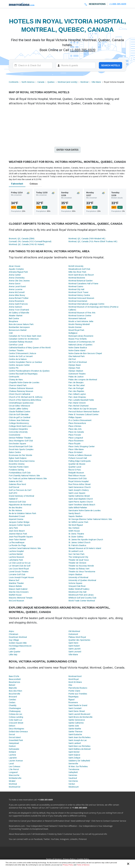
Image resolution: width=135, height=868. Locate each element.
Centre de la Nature (18, 359)
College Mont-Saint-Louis (20, 426)
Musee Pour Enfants (78, 339)
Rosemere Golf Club (78, 478)
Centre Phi (14, 368)
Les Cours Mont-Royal (19, 569)
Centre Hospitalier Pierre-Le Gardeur (25, 362)
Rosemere (73, 702)
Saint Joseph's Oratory (79, 490)
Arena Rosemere (16, 301)
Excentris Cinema (17, 464)
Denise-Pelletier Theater (20, 438)
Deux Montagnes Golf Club (21, 441)
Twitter (47, 839)
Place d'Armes (75, 426)
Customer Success (72, 834)
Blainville (13, 688)
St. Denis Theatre (76, 534)
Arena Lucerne (16, 289)
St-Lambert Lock (76, 551)
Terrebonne (74, 769)
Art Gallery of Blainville (19, 313)
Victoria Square (75, 583)
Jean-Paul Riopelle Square (21, 537)
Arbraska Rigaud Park (18, 272)
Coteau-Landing (16, 717)
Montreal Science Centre (80, 315)
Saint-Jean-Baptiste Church (81, 499)
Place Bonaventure (77, 423)
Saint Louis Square (77, 493)
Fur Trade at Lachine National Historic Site (28, 478)
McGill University (76, 266)
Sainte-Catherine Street (79, 496)
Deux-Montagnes (16, 729)
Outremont (73, 634)
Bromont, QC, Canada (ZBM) (22, 238)
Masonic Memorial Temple (21, 598)
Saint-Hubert (74, 646)
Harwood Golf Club (17, 502)
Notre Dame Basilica (78, 347)
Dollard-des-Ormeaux (18, 731)
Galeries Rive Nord (17, 484)
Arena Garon (15, 283)
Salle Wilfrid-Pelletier (78, 507)
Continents (14, 82)
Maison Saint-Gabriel (18, 589)
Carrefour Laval (16, 345)
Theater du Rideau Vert (79, 569)
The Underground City (78, 557)
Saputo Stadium (75, 516)
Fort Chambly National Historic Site (24, 475)
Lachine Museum (16, 557)
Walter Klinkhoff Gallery (79, 589)
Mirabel (12, 781)
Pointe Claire (74, 691)
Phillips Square (75, 417)
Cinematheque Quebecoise (21, 403)
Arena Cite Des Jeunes (19, 281)
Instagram (64, 839)
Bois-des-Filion (15, 691)
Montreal (84, 82)
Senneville (73, 763)
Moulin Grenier (75, 327)
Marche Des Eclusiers (19, 592)
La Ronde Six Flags (17, 545)
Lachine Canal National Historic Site (25, 548)
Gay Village (14, 640)
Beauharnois (14, 682)
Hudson (12, 746)
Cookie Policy (83, 859)
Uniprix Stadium (75, 574)
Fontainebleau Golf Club (20, 473)
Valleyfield (73, 772)
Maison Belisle (15, 586)
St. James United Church (79, 542)
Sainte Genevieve (77, 720)
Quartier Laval (75, 467)
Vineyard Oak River (77, 586)
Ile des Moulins (16, 507)
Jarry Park (13, 528)
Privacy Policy (68, 865)
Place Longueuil (76, 438)
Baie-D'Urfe (14, 676)
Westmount (74, 787)
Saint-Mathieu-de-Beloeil (80, 749)
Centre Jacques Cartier (19, 365)
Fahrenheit (17, 184)
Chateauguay (15, 711)
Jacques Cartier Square (19, 525)
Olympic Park (74, 368)
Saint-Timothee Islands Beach (82, 505)
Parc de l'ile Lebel (77, 385)
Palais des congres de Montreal (83, 379)
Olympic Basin (75, 365)
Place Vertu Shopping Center (82, 446)
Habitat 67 (13, 499)
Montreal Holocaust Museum (81, 298)
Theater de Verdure (77, 563)
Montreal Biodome (77, 278)
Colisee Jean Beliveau (19, 420)
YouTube (55, 839)
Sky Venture (74, 528)
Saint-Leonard (75, 652)
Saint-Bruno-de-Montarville (80, 717)
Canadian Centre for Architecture (24, 339)
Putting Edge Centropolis (80, 461)
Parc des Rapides (76, 391)
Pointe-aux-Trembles (78, 694)
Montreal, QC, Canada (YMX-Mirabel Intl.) (87, 238)
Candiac (12, 699)
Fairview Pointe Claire (19, 467)
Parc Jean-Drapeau (77, 397)
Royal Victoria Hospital (78, 481)
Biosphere (13, 321)
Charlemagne (15, 708)
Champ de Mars (16, 379)
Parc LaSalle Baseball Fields (81, 400)
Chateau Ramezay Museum (21, 391)
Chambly (13, 705)
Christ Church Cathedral (19, 394)
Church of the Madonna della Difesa (25, 400)
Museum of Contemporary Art (82, 342)
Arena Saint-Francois (18, 304)
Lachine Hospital (16, 551)
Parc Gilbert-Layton (77, 394)
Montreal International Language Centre (86, 304)
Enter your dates (67, 150)
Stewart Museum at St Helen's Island (85, 548)
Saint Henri (73, 643)
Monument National (77, 318)
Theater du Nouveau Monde (81, 566)
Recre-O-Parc (75, 470)
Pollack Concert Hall (78, 458)
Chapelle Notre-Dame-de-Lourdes (24, 382)
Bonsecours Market (18, 330)
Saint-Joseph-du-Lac (78, 740)
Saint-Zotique (74, 758)
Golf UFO (13, 493)
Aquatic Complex (16, 269)
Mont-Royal (74, 679)
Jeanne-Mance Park (18, 534)
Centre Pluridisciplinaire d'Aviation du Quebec (29, 371)
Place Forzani (75, 435)
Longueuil (13, 772)
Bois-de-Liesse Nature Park (21, 324)
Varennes (73, 775)
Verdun (72, 784)
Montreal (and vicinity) (68, 82)
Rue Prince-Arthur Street (80, 484)
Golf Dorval (14, 487)
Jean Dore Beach (17, 531)
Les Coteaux (15, 766)
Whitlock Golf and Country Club (82, 598)
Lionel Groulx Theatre (19, 571)
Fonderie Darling (16, 470)
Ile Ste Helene (15, 510)
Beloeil (12, 685)
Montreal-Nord (75, 676)
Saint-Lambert (75, 743)
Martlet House (15, 595)
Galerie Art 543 (16, 481)
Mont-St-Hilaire (75, 682)
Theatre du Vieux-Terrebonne (82, 571)
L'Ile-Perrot (14, 769)
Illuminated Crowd (17, 516)
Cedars (12, 702)
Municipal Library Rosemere (81, 336)
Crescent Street (16, 723)
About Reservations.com (20, 834)
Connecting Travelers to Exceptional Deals (29, 829)
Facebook (38, 839)
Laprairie (13, 758)
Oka (70, 685)
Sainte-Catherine (76, 723)
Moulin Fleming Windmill (79, 324)
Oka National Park (76, 356)
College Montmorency (19, 423)
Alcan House (15, 266)
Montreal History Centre (79, 295)
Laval (11, 763)
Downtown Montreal (18, 637)
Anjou (11, 631)
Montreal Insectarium (78, 301)
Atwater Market (16, 315)
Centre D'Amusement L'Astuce (22, 353)
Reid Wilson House (77, 475)
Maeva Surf (14, 580)
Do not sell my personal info (94, 834)
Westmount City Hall (77, 592)
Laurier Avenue (16, 761)
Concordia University (18, 432)
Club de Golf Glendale (19, 414)
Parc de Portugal (76, 388)
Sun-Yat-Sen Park (76, 554)
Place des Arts (75, 429)
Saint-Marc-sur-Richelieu (79, 746)
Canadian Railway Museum (21, 342)
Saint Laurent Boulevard (79, 714)
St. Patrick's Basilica (77, 545)
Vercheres (73, 781)
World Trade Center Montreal (82, 601)
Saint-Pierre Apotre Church (81, 502)
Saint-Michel (74, 752)
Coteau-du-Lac (16, 714)
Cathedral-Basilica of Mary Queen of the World (30, 347)
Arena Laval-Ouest (17, 286)
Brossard (13, 697)
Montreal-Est (15, 787)
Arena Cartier (15, 275)
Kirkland (12, 752)
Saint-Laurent (74, 649)
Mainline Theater (16, 583)
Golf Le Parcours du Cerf (20, 490)
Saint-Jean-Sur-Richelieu (80, 737)
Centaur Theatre (16, 350)
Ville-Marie (96, 82)
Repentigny (74, 697)
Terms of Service (83, 865)
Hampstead (14, 743)
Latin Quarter (15, 652)
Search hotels (110, 65)
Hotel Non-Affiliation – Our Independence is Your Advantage (86, 826)
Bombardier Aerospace (19, 327)
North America (28, 82)
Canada (41, 82)
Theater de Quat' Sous (79, 560)
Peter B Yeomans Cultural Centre (83, 414)
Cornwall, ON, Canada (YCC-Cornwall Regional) (30, 241)
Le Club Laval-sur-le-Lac (20, 563)
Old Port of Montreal (78, 362)
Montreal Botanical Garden (81, 281)
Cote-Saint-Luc (16, 720)
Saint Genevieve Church (80, 487)
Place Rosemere (76, 441)
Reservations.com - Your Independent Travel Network (33, 826)
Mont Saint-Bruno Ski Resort (81, 275)
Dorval (12, 734)
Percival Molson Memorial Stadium (84, 411)
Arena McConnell (17, 292)
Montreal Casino (76, 286)
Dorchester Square (17, 443)
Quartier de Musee (77, 464)
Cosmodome (15, 435)
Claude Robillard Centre (20, 411)
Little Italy (13, 654)
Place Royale (74, 443)
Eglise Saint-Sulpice (18, 458)
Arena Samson (15, 307)
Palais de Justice (76, 377)
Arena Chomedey (17, 278)
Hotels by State (55, 834)
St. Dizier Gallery (76, 537)
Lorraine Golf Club (17, 574)
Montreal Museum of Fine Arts (82, 313)
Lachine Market (16, 554)
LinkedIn (74, 839)
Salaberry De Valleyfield (79, 761)
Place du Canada (76, 432)
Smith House (74, 531)
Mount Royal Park (76, 330)
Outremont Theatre (77, 374)
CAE (11, 333)
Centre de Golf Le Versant (21, 356)
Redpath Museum (76, 473)
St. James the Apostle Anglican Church (86, 539)
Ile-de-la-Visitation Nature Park (22, 513)
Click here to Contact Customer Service (109, 821)
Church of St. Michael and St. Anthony (26, 397)
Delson (12, 726)
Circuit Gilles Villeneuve (19, 406)
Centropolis (14, 377)
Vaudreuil (73, 778)
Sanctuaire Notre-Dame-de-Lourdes (85, 510)
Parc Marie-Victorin (77, 403)
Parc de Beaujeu (76, 382)
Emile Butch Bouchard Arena (22, 461)
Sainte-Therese (75, 731)
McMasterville (15, 778)
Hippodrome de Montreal (20, 505)
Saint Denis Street (77, 711)
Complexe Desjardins (18, 429)
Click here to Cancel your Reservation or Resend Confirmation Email (39, 821)
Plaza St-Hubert (75, 452)
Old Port (72, 359)
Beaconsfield (15, 679)
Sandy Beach (74, 513)
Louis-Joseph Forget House (21, 577)
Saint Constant (75, 708)
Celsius (34, 184)
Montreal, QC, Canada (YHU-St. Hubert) (27, 244)
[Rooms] (76, 65)
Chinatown (14, 634)
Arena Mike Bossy (17, 295)
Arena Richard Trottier (19, 298)
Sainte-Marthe (75, 729)
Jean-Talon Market (17, 539)
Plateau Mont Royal (77, 637)
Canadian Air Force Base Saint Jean (25, 336)
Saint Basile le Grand (78, 705)
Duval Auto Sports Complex (21, 449)
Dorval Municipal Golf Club (21, 446)
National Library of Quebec (80, 345)
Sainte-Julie (74, 726)
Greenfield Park (16, 740)
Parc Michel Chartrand (78, 406)
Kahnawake (14, 749)
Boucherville (14, 694)
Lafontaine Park (16, 560)
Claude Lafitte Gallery (18, 409)
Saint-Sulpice (74, 755)
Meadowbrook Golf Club (79, 269)
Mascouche (14, 775)
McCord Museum (16, 601)
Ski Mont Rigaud (76, 525)
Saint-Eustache (75, 734)
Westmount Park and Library (81, 595)
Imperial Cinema (16, 519)
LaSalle (12, 649)
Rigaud (71, 699)
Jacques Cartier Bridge (19, 522)
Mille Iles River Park (77, 272)
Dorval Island (15, 737)
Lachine (12, 755)
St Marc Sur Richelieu (78, 766)
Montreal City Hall (76, 289)
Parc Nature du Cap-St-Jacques (83, 409)
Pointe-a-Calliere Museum (80, 455)
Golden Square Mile (18, 643)
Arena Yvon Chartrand (19, 310)
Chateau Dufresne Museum (21, 388)
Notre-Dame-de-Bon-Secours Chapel (85, 353)
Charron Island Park (18, 385)
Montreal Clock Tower (78, 292)
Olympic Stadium (76, 371)
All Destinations (40, 834)
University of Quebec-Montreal (82, 580)
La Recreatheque (17, 542)
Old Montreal (74, 631)
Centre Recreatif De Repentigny (23, 374)
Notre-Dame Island (77, 350)
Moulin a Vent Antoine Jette (81, 321)
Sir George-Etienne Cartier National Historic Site (90, 519)
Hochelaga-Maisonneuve (20, 646)
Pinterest (83, 839)
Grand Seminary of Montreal (21, 496)
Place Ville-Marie (76, 449)
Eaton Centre (15, 452)
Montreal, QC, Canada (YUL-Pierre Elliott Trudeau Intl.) (93, 241)
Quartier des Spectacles (79, 640)
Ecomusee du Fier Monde (20, 455)
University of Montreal (78, 577)
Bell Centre (14, 318)
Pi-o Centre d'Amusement (80, 420)
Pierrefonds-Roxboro (78, 688)
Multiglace (73, 333)
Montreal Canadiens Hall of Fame (83, 283)
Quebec (51, 82)
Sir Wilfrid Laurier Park (78, 522)
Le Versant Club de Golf (20, 566)
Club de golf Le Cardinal (20, 417)
